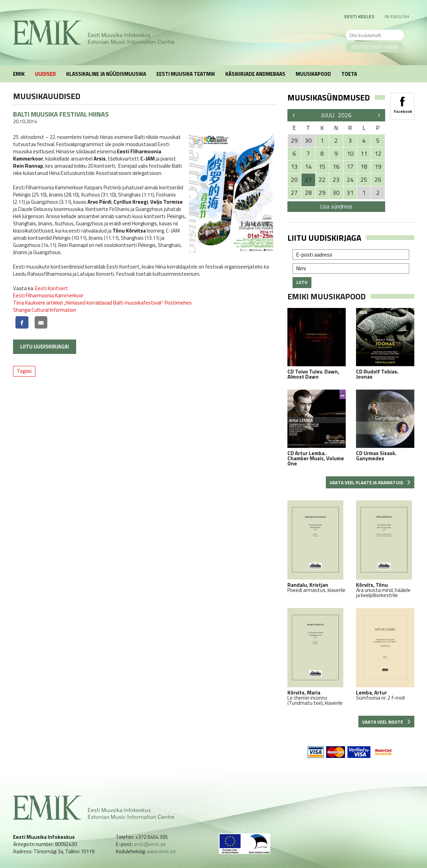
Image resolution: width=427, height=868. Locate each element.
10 (350, 154)
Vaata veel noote (386, 722)
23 (336, 180)
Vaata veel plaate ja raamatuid (370, 483)
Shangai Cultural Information (45, 310)
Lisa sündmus (336, 206)
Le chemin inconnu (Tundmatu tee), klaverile (317, 657)
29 (322, 193)
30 (336, 193)
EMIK (19, 74)
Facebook (402, 103)
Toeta (349, 74)
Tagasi (24, 371)
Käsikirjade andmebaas (255, 74)
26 (378, 180)
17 (350, 167)
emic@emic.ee (150, 844)
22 (322, 180)
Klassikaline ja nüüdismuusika (106, 74)
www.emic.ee (161, 851)
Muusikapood (313, 74)
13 (294, 167)
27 (294, 193)
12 (378, 154)
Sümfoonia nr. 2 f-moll (385, 654)
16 (336, 167)
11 (364, 154)
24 (350, 180)
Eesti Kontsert (51, 288)
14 (308, 167)
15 (322, 167)
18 (364, 167)
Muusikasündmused (329, 97)
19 (378, 167)
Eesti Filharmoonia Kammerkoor (48, 295)
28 (308, 193)
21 (308, 180)
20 (294, 180)
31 (350, 193)
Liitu (302, 282)
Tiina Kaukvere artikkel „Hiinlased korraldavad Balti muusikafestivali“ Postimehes (102, 303)
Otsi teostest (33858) (375, 47)
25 (364, 180)
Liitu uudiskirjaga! (45, 347)
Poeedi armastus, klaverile (317, 546)
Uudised (45, 74)
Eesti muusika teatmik (186, 74)
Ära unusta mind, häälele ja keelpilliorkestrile (385, 549)
